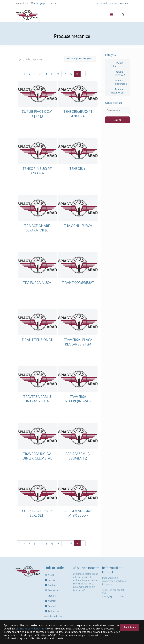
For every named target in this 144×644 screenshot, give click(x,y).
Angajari (52, 601)
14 (46, 74)
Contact (52, 606)
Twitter (114, 4)
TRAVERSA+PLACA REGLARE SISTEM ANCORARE (78, 344)
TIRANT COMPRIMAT (78, 283)
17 (65, 74)
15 (52, 74)
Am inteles (130, 627)
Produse (52, 585)
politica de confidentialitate (31, 629)
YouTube (124, 4)
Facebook (102, 4)
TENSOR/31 (78, 169)
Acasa (51, 575)
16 (58, 74)
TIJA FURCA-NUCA (37, 283)
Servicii (52, 580)
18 (71, 74)
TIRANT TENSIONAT (37, 340)
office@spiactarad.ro (45, 4)
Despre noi (54, 590)
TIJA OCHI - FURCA (78, 226)
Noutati (52, 596)
